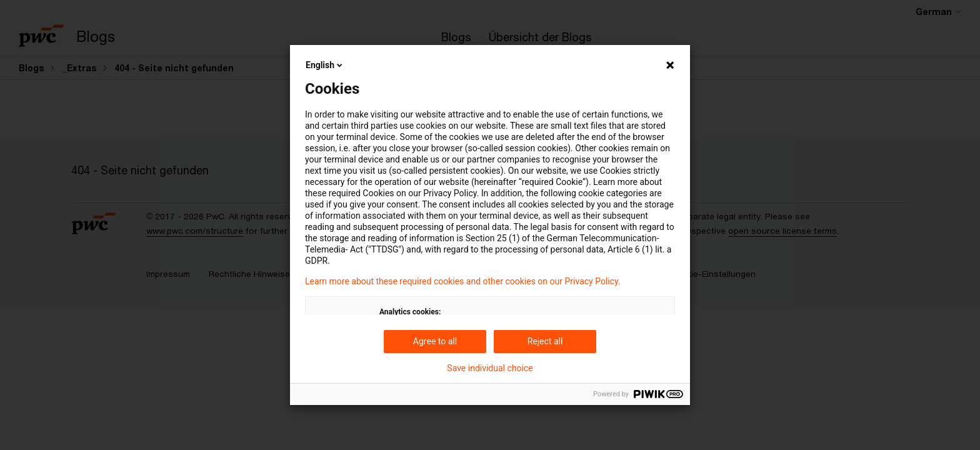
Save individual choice (490, 368)
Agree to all (435, 341)
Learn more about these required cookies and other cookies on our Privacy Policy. (463, 281)
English (325, 65)
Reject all (545, 341)
